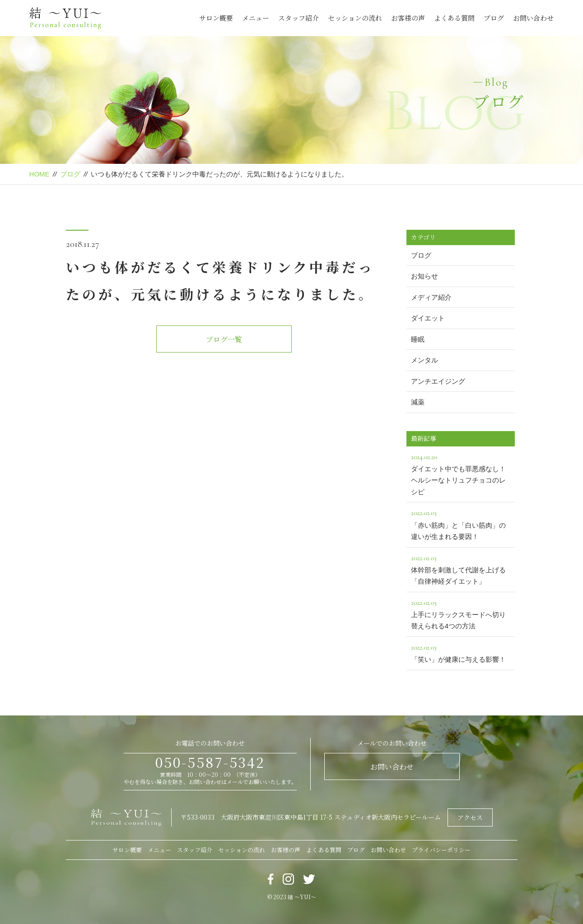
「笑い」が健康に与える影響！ (461, 652)
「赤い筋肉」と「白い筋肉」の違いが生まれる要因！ (461, 524)
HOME (40, 174)
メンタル (424, 360)
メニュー (256, 18)
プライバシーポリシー (441, 850)
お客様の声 (408, 18)
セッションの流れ (355, 18)
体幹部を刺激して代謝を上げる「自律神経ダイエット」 (461, 569)
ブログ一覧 (224, 339)
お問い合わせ (533, 18)
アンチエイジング (438, 381)
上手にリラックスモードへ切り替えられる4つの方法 (461, 613)
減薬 (418, 402)
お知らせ (424, 276)
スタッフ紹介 (298, 18)
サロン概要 (216, 18)
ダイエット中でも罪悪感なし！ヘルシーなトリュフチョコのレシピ (461, 473)
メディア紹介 (431, 297)
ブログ (494, 18)
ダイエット (428, 318)
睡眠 (418, 339)
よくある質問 (454, 18)
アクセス (470, 817)
